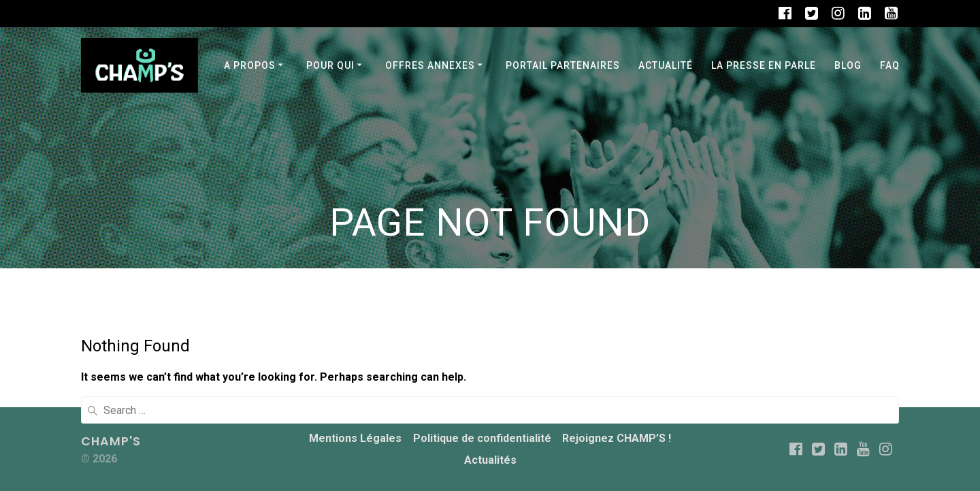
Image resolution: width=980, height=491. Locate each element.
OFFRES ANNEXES (430, 65)
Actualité (666, 65)
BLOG (848, 65)
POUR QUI (330, 65)
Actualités (490, 460)
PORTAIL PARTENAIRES (563, 65)
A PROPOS (250, 65)
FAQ (890, 65)
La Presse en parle (764, 65)
